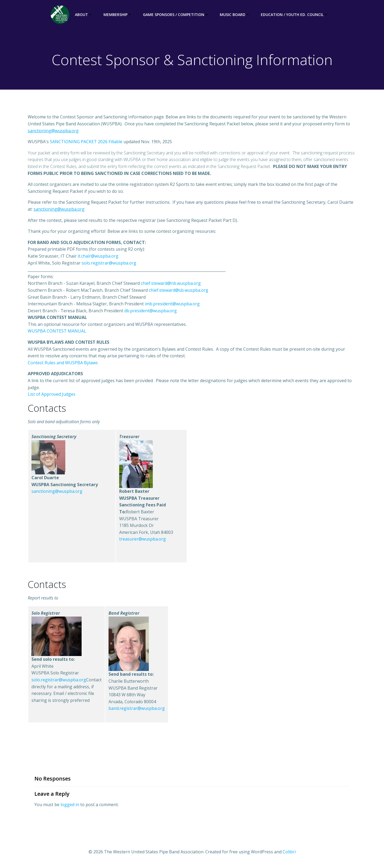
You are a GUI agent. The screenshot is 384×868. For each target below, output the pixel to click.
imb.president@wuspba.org (172, 304)
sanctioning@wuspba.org (57, 492)
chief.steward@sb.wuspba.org (179, 291)
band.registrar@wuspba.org (137, 709)
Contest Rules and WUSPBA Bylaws (63, 363)
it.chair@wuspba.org (98, 257)
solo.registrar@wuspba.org (109, 263)
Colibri (289, 852)
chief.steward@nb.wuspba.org (171, 284)
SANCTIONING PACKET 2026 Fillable (86, 142)
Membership (118, 15)
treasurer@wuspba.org (143, 539)
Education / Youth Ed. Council (294, 15)
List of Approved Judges (52, 395)
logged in (70, 805)
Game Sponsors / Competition (176, 15)
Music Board (235, 15)
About (84, 15)
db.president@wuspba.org (151, 311)
